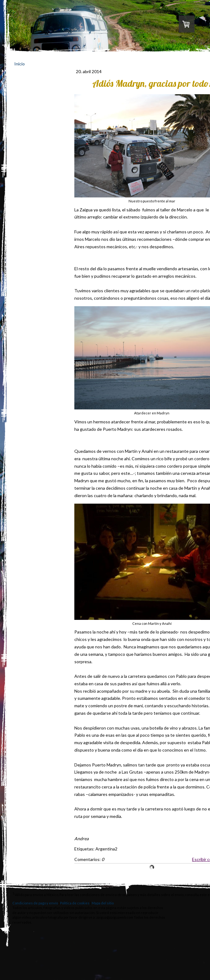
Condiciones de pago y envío (35, 903)
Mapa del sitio (103, 903)
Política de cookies (75, 903)
